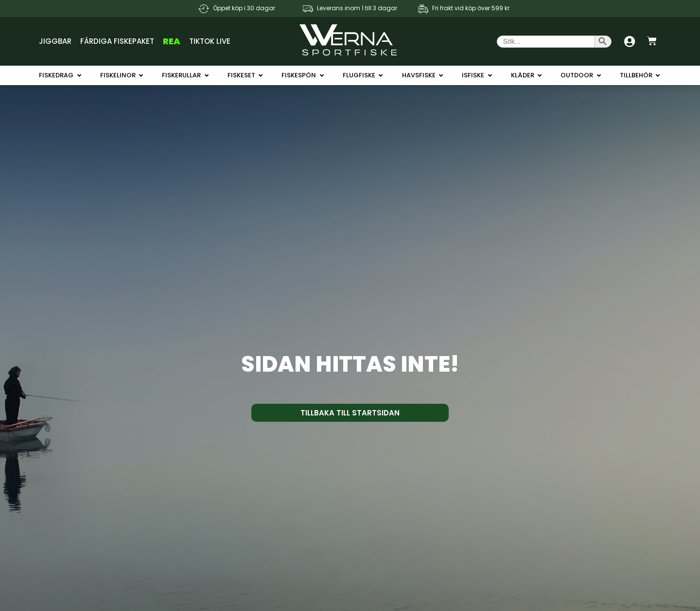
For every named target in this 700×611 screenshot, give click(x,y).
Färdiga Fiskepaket (117, 41)
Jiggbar (55, 41)
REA (172, 41)
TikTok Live (210, 41)
